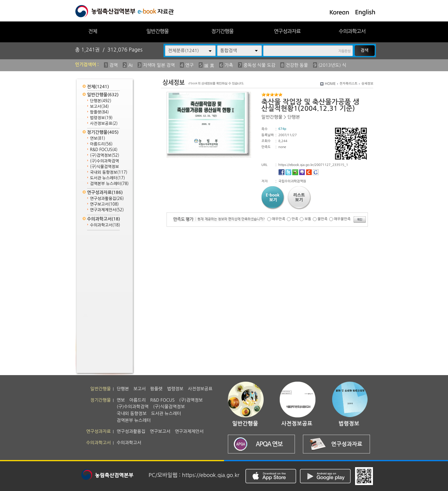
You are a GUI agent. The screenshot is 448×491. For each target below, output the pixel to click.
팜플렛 (99, 112)
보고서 (99, 107)
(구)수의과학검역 (104, 161)
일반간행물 (157, 31)
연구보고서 (104, 204)
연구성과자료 (287, 31)
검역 (113, 65)
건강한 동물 (297, 65)
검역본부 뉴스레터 (109, 184)
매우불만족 (342, 219)
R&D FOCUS (104, 150)
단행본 (101, 101)
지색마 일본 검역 (159, 65)
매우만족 (279, 219)
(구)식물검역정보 (104, 167)
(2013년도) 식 (332, 65)
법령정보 (101, 118)
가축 (229, 65)
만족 (295, 219)
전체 (93, 31)
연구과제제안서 (107, 210)
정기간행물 (222, 31)
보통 (308, 219)
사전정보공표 (104, 123)
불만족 (323, 219)
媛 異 (209, 66)
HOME (330, 84)
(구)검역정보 (105, 155)
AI (130, 65)
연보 (98, 138)
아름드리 (101, 144)
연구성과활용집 (107, 199)
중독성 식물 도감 (259, 65)
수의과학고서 (352, 31)
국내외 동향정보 (109, 172)
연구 (189, 65)
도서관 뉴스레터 (107, 178)
